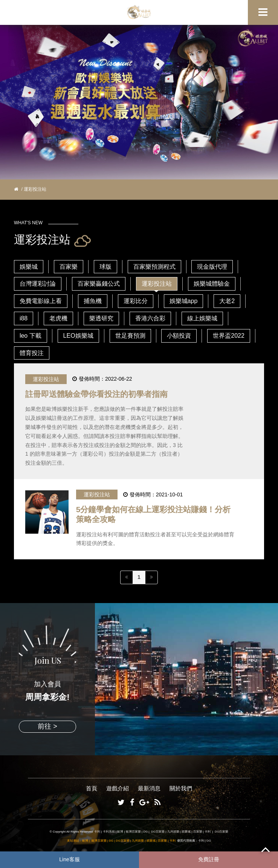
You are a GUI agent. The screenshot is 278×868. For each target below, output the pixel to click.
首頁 (92, 788)
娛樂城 (29, 267)
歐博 (120, 832)
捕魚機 (93, 301)
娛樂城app (184, 301)
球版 (105, 267)
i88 (24, 318)
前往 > (47, 726)
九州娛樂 (173, 832)
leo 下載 (31, 336)
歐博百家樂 (133, 832)
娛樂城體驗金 (212, 284)
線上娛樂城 (202, 318)
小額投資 (179, 336)
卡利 (97, 832)
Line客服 (69, 859)
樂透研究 (101, 318)
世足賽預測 (130, 336)
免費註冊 (209, 859)
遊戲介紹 (118, 788)
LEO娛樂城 (78, 336)
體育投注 (32, 353)
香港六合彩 (150, 318)
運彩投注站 (157, 284)
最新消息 (149, 788)
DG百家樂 (158, 832)
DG (145, 832)
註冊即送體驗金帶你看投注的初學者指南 (96, 394)
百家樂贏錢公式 (99, 284)
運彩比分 (136, 301)
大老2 (227, 301)
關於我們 (181, 788)
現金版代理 (212, 267)
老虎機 (58, 318)
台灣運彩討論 (38, 284)
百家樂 (69, 267)
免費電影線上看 (41, 301)
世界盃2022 (229, 336)
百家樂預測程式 (154, 267)
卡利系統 (109, 832)
